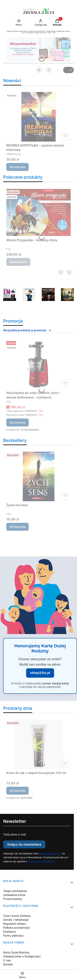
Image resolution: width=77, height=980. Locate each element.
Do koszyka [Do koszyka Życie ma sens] (18, 527)
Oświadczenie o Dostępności (22, 956)
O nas (7, 960)
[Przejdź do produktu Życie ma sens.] (38, 476)
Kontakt (8, 964)
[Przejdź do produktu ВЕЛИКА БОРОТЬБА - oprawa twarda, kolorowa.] (38, 117)
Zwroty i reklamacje (16, 920)
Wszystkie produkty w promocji (27, 330)
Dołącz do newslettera (24, 844)
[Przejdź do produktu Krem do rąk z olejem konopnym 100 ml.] (38, 744)
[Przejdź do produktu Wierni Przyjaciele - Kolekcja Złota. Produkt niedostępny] (38, 212)
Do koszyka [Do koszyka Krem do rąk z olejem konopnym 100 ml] (18, 791)
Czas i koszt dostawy (17, 916)
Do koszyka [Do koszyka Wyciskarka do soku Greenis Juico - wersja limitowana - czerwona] (18, 422)
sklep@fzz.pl (40, 673)
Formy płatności (13, 935)
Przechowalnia (13, 899)
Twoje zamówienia (15, 891)
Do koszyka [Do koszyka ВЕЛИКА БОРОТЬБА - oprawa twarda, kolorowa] (18, 167)
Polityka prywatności (40, 861)
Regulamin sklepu (49, 853)
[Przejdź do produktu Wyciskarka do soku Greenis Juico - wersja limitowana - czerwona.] (38, 364)
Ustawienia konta (14, 895)
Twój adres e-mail (15, 834)
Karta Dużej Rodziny (16, 952)
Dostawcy (10, 932)
